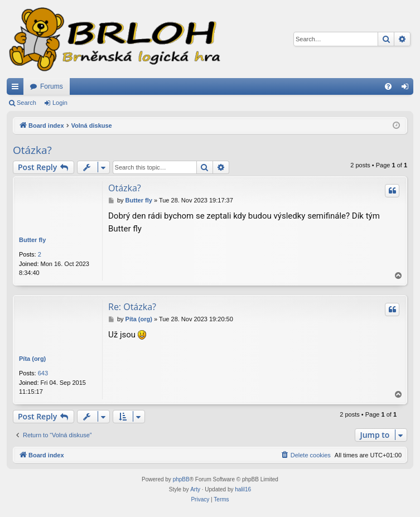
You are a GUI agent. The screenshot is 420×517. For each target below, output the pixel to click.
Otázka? (32, 150)
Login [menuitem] (407, 89)
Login (60, 103)
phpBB (181, 479)
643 (43, 373)
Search (26, 103)
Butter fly (32, 240)
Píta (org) (32, 359)
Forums (52, 86)
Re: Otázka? (132, 307)
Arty (195, 489)
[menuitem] (388, 86)
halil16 (243, 489)
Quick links (17, 89)
